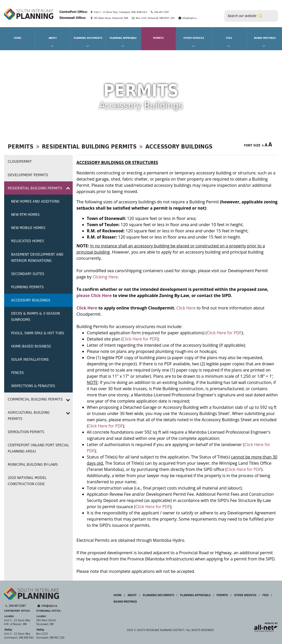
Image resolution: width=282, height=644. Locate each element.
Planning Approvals (123, 38)
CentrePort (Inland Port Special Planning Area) (38, 448)
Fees (229, 38)
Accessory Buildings (179, 146)
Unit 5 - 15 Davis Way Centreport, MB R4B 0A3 (19, 636)
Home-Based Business (31, 346)
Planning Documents (88, 38)
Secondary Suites (28, 274)
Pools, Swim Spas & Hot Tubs (38, 333)
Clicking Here (105, 277)
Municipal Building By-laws (33, 464)
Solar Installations (30, 359)
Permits (158, 38)
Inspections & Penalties (33, 386)
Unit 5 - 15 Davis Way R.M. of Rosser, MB (17, 622)
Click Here (87, 308)
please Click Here (94, 295)
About (53, 38)
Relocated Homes (28, 241)
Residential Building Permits (89, 146)
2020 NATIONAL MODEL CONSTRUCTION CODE (27, 481)
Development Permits (28, 175)
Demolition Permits (26, 432)
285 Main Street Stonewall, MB (46, 622)
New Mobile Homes (28, 228)
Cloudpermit (20, 161)
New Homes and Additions (35, 201)
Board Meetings (265, 38)
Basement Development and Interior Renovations (37, 257)
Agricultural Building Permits (29, 416)
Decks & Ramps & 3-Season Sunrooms (35, 316)
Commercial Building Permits (35, 399)
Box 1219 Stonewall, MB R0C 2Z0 (50, 636)
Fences (17, 373)
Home (118, 595)
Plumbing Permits (27, 287)
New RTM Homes (25, 214)
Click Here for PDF (224, 333)
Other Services (194, 38)
